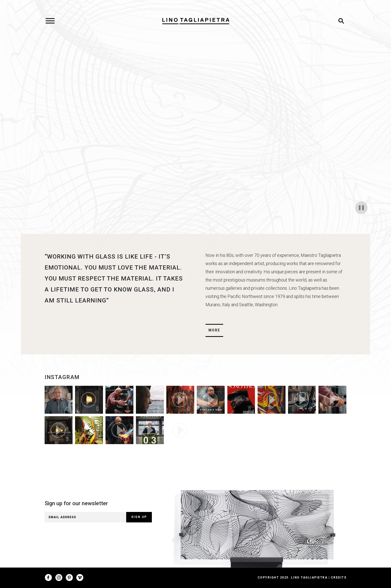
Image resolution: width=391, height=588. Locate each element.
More (214, 330)
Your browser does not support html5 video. (195, 133)
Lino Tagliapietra (309, 578)
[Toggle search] (341, 21)
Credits (339, 578)
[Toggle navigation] (50, 21)
